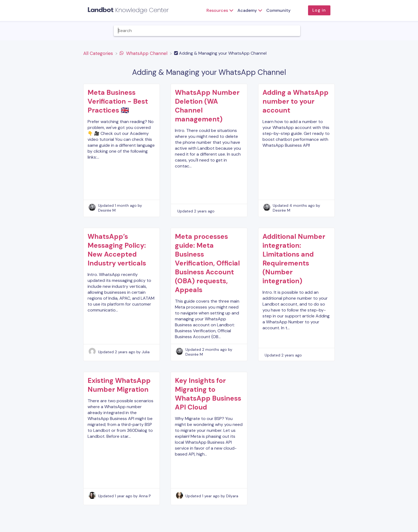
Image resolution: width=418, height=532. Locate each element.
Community (278, 10)
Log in (319, 10)
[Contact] (396, 31)
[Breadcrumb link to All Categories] (99, 53)
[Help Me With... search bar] (207, 31)
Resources (217, 10)
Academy (247, 10)
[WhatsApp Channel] (144, 53)
